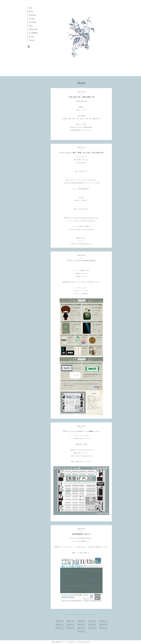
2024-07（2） (103, 621)
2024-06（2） (60, 624)
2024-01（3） (60, 628)
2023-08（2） (82, 631)
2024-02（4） (104, 624)
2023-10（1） (93, 628)
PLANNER (33, 33)
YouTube (32, 22)
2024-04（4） (82, 624)
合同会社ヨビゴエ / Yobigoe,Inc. (66, 642)
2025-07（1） (71, 621)
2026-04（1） (60, 621)
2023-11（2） (82, 628)
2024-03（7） (93, 624)
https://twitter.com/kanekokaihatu (83, 229)
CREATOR (33, 29)
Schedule (32, 15)
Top (30, 8)
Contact (32, 40)
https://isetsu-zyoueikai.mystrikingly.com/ (84, 218)
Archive (32, 19)
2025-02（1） (93, 621)
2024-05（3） (71, 624)
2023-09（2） (104, 628)
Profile (31, 37)
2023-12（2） (71, 628)
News (31, 11)
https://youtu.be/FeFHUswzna (85, 221)
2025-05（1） (82, 621)
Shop (31, 26)
